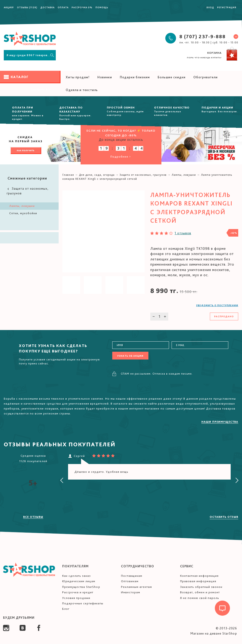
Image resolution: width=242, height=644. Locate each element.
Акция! (9, 7)
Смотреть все (43, 89)
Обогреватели (205, 77)
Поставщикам (132, 576)
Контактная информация (199, 576)
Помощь (102, 7)
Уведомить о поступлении (217, 305)
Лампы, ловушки (22, 206)
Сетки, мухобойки (23, 213)
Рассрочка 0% (82, 7)
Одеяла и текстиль (82, 90)
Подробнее (121, 157)
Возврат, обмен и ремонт (200, 592)
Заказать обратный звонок (201, 587)
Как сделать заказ (76, 576)
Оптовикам (130, 581)
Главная (68, 175)
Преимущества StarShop (81, 587)
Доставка (48, 7)
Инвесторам (131, 592)
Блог (66, 609)
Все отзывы (33, 517)
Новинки (105, 77)
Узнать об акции (130, 356)
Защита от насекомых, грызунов (28, 191)
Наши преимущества (220, 422)
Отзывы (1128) (27, 7)
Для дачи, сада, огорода (97, 175)
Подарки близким (135, 77)
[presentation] (62, 481)
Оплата (63, 7)
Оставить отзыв (224, 517)
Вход (210, 7)
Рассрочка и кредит (78, 592)
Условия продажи (76, 598)
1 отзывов (183, 233)
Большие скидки (172, 77)
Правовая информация (198, 581)
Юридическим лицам (79, 581)
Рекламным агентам (136, 587)
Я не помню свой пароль (200, 598)
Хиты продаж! (78, 77)
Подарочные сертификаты (83, 603)
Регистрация (227, 7)
